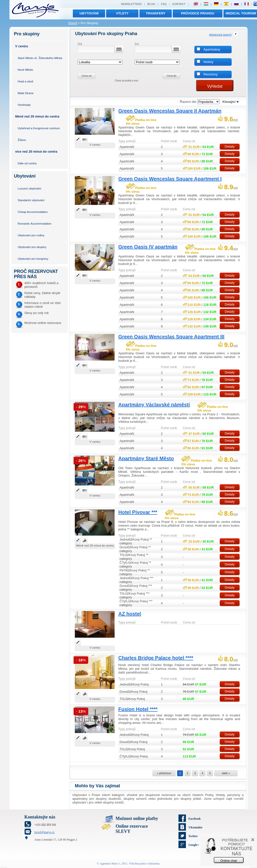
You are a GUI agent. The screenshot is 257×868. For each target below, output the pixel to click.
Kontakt (179, 4)
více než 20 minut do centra (36, 152)
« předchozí (164, 773)
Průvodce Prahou (198, 13)
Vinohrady (24, 105)
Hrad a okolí (25, 81)
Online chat (229, 861)
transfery (156, 13)
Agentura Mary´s (110, 864)
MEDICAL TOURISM (241, 13)
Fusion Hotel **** (138, 709)
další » (226, 773)
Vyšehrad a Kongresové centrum (39, 128)
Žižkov (22, 140)
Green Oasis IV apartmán (148, 247)
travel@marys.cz (44, 832)
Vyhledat (215, 86)
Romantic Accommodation (35, 223)
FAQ (164, 4)
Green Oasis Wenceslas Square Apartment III (171, 337)
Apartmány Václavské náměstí (154, 405)
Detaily (230, 147)
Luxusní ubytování (29, 188)
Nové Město (25, 70)
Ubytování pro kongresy (33, 259)
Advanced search (220, 34)
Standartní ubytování (31, 200)
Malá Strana (25, 93)
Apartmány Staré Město (146, 458)
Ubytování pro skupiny (32, 247)
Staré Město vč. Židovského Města (40, 58)
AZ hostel (130, 614)
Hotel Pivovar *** (138, 512)
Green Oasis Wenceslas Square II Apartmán (170, 111)
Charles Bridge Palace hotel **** (156, 658)
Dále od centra (27, 163)
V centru (22, 46)
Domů (73, 23)
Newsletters (131, 4)
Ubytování (89, 13)
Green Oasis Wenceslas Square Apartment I (170, 179)
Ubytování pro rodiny (31, 235)
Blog (151, 4)
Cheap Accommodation (33, 212)
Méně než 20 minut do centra (37, 116)
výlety (122, 13)
